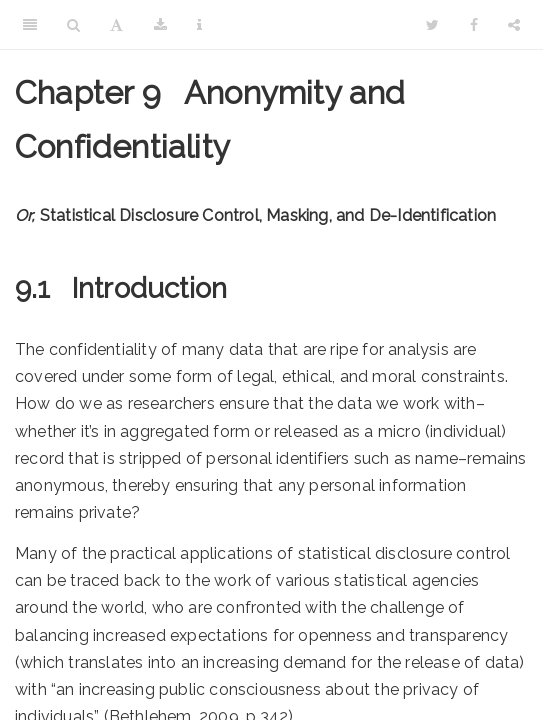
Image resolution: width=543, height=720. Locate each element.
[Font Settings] (116, 25)
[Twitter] (432, 25)
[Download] (160, 25)
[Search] (73, 25)
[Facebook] (474, 25)
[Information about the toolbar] (199, 25)
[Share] (514, 25)
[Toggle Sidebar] (30, 25)
